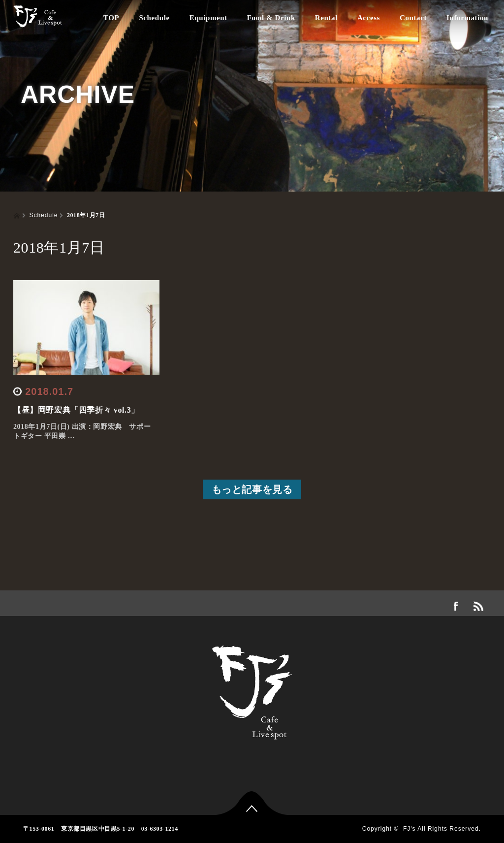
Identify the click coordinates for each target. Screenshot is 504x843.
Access (369, 18)
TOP (111, 18)
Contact (413, 18)
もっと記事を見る (252, 489)
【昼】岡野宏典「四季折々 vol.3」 (76, 410)
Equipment (208, 18)
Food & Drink (271, 18)
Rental (326, 18)
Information (467, 18)
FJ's (409, 829)
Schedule (154, 18)
